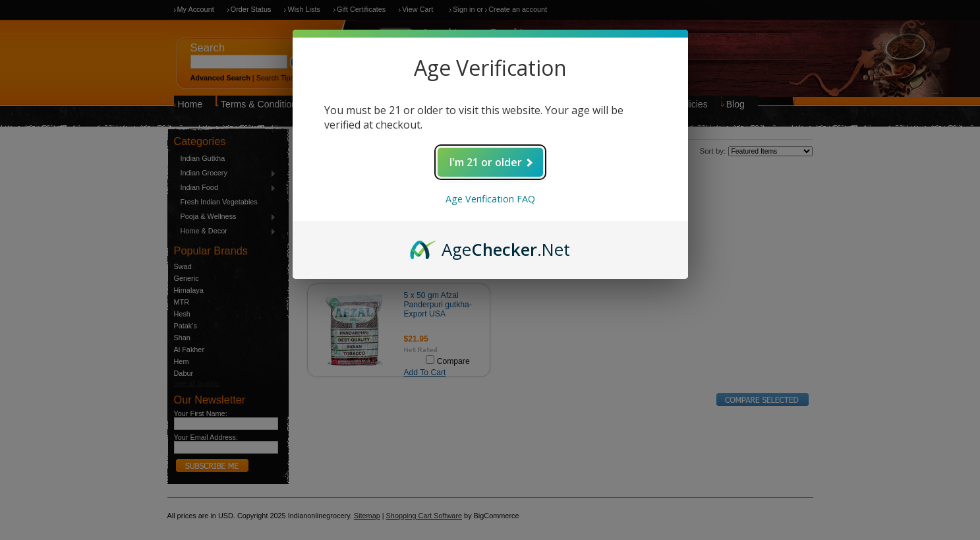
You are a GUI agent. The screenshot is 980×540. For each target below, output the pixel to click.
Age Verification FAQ (490, 199)
